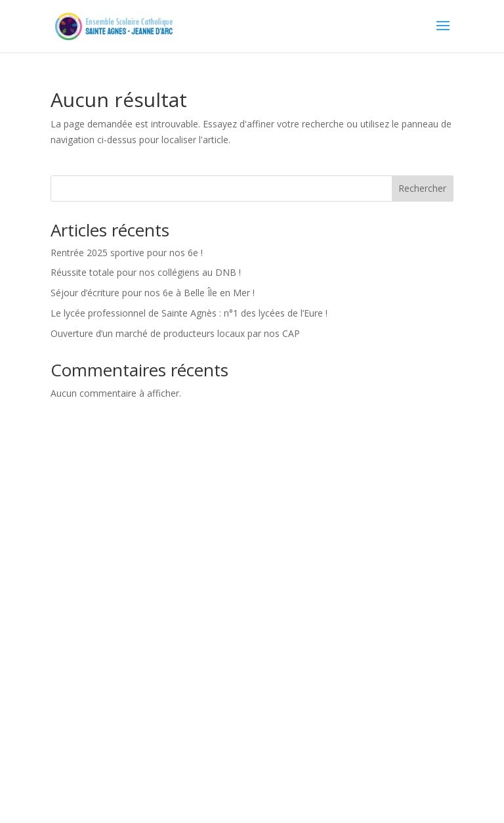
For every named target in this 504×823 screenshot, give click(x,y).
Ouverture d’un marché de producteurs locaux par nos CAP (175, 333)
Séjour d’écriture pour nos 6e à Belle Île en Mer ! (153, 293)
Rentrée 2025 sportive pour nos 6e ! (127, 253)
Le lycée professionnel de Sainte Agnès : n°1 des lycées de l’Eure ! (189, 313)
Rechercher (422, 188)
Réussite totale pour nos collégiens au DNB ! (146, 272)
